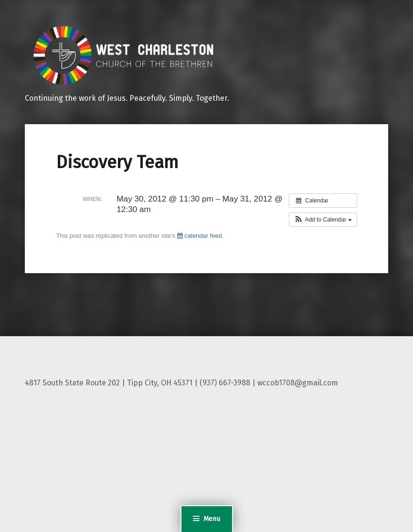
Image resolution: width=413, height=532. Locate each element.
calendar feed (200, 236)
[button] (323, 220)
